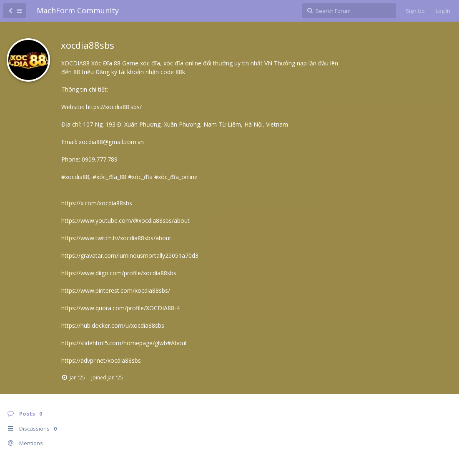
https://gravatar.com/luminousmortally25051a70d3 (130, 255)
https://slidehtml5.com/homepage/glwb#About (124, 343)
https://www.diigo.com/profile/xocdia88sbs (119, 273)
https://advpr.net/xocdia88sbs (101, 360)
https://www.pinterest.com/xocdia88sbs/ (116, 290)
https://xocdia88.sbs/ (114, 107)
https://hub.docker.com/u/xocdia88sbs (113, 325)
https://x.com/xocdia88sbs (97, 203)
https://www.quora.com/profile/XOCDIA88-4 (120, 308)
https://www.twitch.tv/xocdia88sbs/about (116, 238)
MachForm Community (78, 10)
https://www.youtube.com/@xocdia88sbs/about (125, 221)
